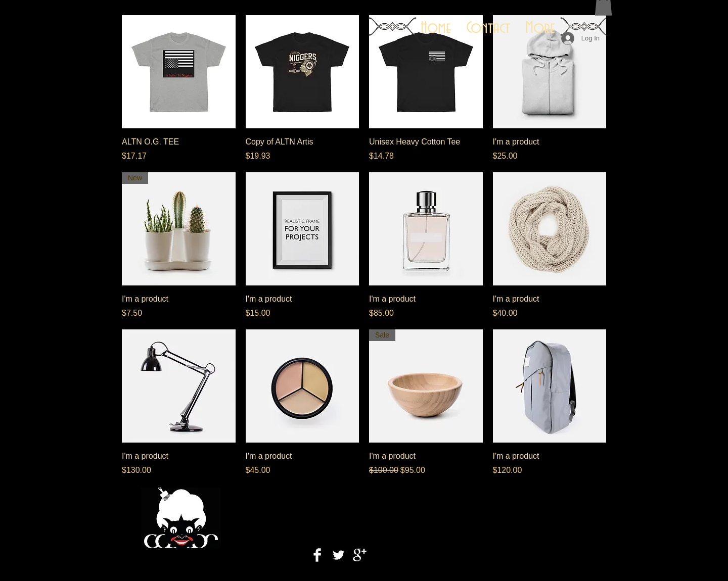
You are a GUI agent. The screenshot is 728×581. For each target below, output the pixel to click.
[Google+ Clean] (360, 555)
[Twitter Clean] (338, 555)
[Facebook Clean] (317, 555)
